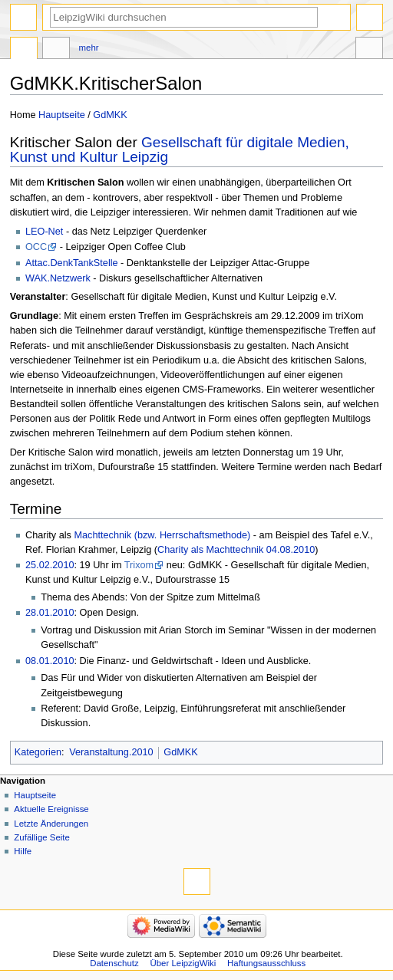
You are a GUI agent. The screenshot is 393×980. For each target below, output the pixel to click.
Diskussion (56, 50)
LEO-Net (44, 232)
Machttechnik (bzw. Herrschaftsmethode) (162, 535)
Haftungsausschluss (266, 963)
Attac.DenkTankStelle (72, 263)
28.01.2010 (50, 613)
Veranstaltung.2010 (111, 752)
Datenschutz (114, 963)
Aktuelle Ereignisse (51, 809)
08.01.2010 (50, 661)
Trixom (139, 565)
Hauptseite (62, 115)
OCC (36, 247)
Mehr (89, 48)
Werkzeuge (369, 50)
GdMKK (110, 115)
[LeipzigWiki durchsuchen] (184, 17)
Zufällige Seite (42, 837)
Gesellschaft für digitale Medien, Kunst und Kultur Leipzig (180, 150)
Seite (24, 50)
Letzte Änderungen (51, 824)
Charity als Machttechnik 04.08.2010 (236, 550)
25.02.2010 (50, 565)
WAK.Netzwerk (58, 278)
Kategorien (38, 752)
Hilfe (23, 851)
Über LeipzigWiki (183, 963)
